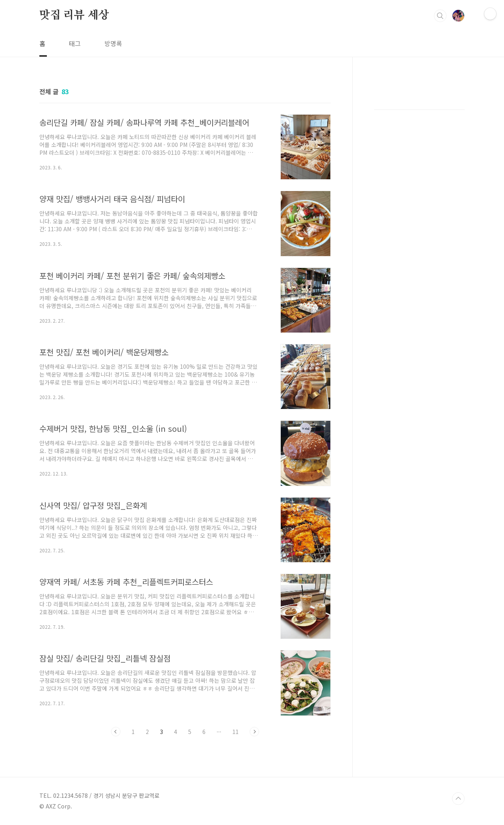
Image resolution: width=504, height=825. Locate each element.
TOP (458, 799)
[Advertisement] (419, 213)
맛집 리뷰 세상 (74, 15)
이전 (116, 732)
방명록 (113, 43)
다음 (254, 732)
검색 (440, 16)
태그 (75, 43)
